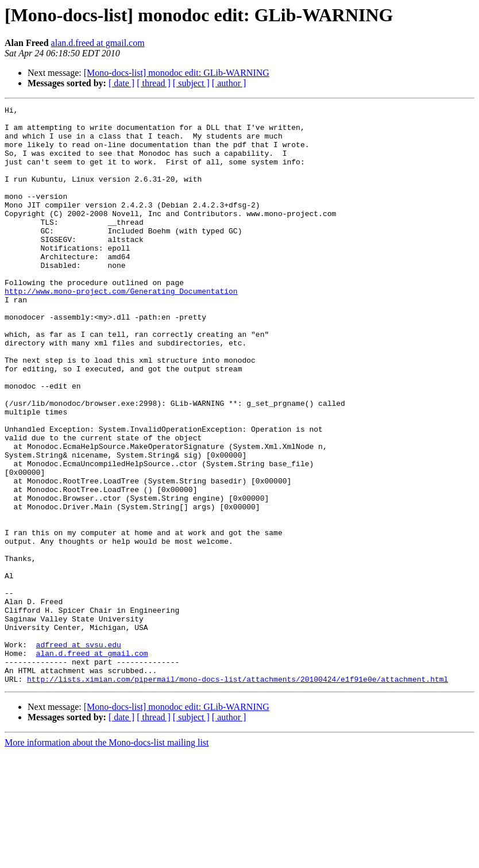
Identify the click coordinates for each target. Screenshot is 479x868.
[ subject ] (191, 83)
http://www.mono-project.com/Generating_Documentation (121, 329)
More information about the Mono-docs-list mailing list (107, 858)
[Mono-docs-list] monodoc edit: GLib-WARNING (177, 73)
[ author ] (229, 83)
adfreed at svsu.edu (79, 753)
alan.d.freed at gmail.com (98, 43)
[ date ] (121, 83)
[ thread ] (154, 83)
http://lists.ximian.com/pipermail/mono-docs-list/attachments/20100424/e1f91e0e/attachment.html (237, 794)
